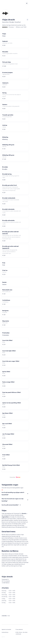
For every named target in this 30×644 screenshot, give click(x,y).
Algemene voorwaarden (6, 629)
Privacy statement (19, 629)
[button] (27, 3)
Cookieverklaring (5, 632)
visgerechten (5, 517)
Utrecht (24, 513)
